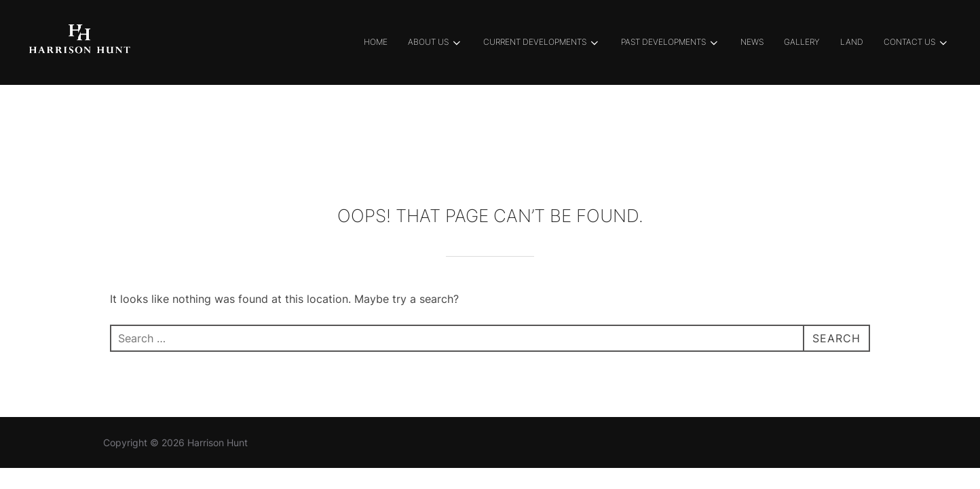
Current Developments (542, 43)
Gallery (802, 42)
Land (852, 42)
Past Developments (671, 43)
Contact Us (917, 43)
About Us (435, 43)
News (752, 42)
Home (376, 42)
